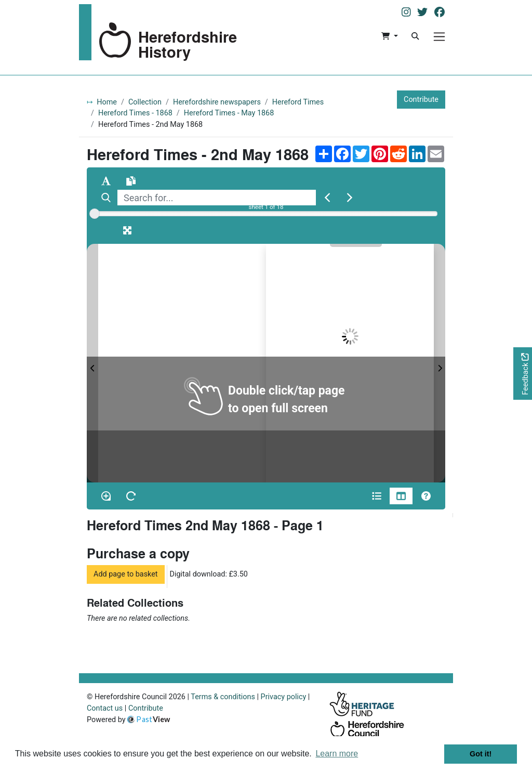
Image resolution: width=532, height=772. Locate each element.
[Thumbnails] (401, 496)
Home (107, 102)
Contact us (105, 708)
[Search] (415, 36)
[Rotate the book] (131, 496)
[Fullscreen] (127, 230)
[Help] (426, 496)
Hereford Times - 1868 (135, 113)
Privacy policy (284, 697)
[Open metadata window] (377, 496)
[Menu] (439, 37)
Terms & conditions (223, 697)
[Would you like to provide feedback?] (523, 374)
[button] (389, 36)
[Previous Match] (327, 198)
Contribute (421, 100)
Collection (145, 102)
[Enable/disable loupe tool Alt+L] (106, 496)
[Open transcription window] (131, 181)
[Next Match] (350, 198)
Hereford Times (298, 102)
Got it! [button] (481, 754)
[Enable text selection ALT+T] (106, 181)
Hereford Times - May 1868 (229, 113)
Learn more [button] (337, 754)
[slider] (95, 214)
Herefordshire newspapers (217, 102)
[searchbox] (217, 198)
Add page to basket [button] (126, 574)
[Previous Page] (92, 363)
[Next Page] (440, 363)
